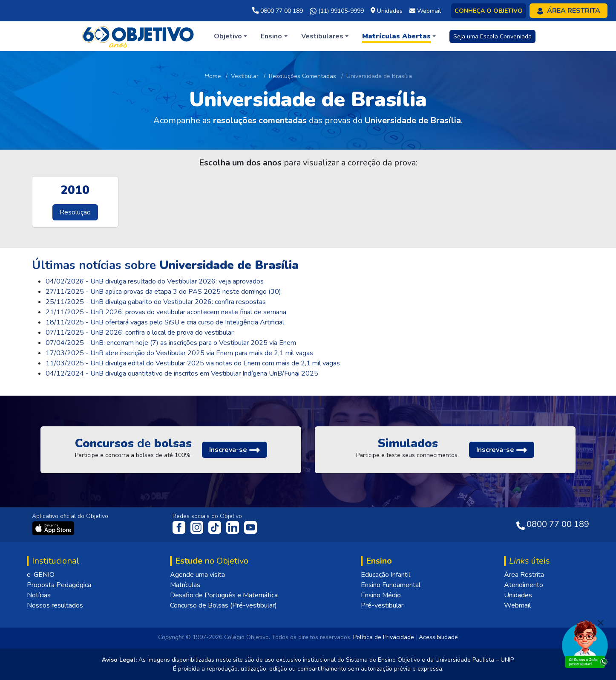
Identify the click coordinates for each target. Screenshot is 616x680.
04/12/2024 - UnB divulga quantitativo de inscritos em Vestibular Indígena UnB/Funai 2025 (182, 373)
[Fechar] (601, 623)
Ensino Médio (381, 595)
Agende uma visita (197, 575)
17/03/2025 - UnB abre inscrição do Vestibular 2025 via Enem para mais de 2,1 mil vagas (179, 353)
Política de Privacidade (384, 637)
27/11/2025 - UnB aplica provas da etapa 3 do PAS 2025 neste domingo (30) (163, 292)
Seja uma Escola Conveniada (492, 36)
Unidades (518, 595)
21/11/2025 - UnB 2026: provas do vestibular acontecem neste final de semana (166, 312)
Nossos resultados (55, 605)
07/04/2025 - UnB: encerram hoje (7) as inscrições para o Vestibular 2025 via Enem (171, 343)
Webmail (517, 605)
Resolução (75, 212)
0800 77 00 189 (278, 11)
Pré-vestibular (382, 605)
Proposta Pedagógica (59, 585)
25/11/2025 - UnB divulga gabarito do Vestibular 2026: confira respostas (156, 302)
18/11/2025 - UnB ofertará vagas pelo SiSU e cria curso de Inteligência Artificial (165, 322)
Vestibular (245, 76)
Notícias (39, 595)
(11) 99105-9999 (337, 11)
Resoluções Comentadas (302, 76)
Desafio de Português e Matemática (224, 595)
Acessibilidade (438, 637)
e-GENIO (41, 575)
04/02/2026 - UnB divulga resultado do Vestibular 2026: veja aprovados (155, 281)
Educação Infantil (386, 575)
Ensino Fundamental (391, 585)
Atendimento (524, 585)
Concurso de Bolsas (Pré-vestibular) (223, 605)
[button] (230, 36)
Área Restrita (524, 575)
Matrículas (185, 585)
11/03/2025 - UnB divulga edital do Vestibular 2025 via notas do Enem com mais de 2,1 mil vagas (193, 363)
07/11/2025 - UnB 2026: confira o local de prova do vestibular (140, 333)
